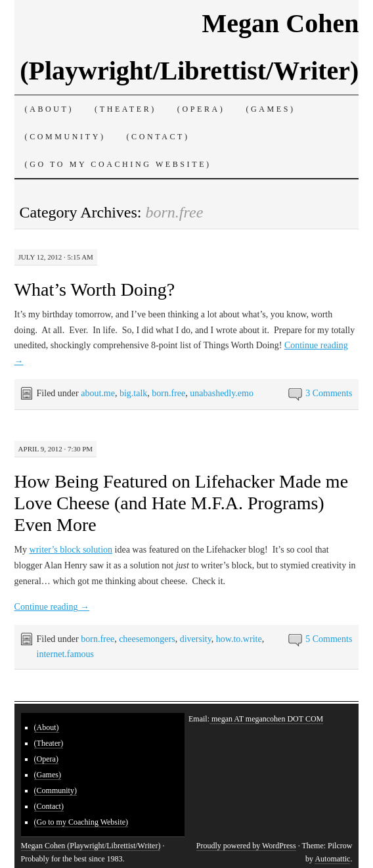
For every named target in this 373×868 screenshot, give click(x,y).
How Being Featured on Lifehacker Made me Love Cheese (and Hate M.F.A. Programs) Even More (181, 503)
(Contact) (158, 137)
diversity (196, 639)
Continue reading (52, 607)
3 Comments (329, 393)
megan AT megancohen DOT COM (266, 719)
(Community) (65, 137)
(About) (50, 109)
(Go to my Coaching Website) (118, 164)
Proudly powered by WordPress (246, 846)
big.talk (133, 393)
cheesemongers (147, 639)
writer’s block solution (71, 550)
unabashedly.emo (222, 393)
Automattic (332, 859)
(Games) (270, 109)
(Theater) (125, 109)
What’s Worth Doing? (95, 289)
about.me (98, 393)
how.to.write (239, 639)
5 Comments (329, 639)
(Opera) (201, 109)
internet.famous (65, 654)
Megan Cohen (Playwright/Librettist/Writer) (91, 846)
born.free (168, 393)
